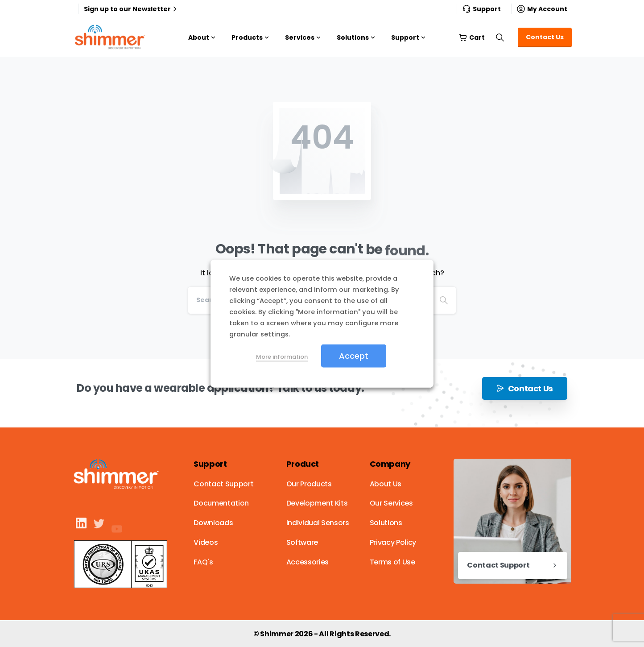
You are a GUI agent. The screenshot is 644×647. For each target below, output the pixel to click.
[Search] (444, 300)
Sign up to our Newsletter (131, 9)
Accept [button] (354, 355)
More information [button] (282, 356)
